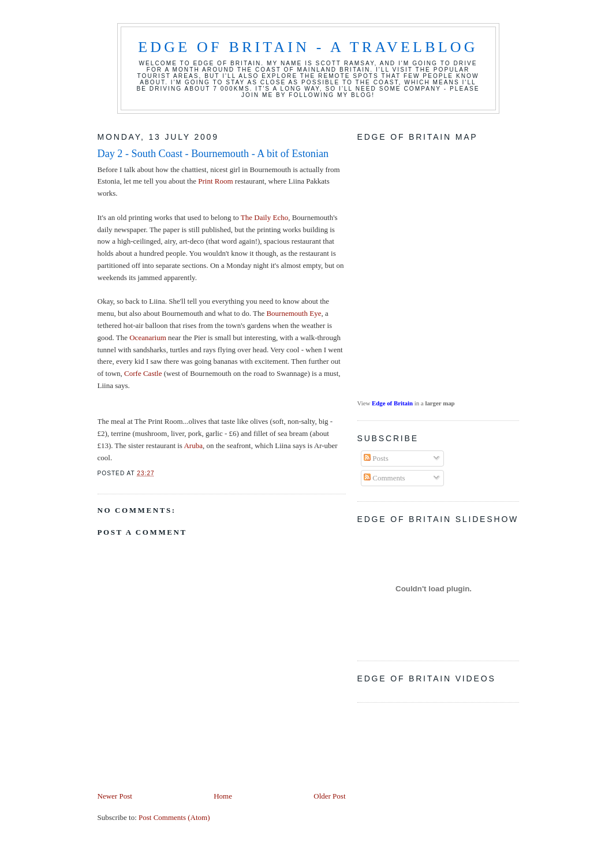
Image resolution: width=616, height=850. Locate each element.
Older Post (329, 796)
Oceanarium (149, 338)
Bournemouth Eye (294, 313)
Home (223, 796)
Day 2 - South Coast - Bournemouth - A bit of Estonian (213, 154)
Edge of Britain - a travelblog (308, 47)
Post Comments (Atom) (174, 817)
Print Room (215, 181)
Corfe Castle (143, 373)
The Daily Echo (264, 217)
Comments (384, 478)
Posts (376, 458)
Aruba (193, 445)
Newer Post (115, 796)
